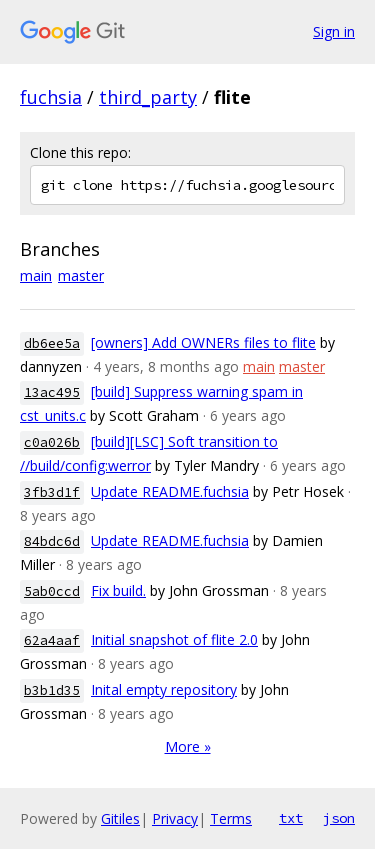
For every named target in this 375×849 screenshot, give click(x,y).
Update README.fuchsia (170, 491)
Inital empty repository (164, 689)
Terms (231, 818)
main (36, 275)
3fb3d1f (52, 492)
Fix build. (118, 590)
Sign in (334, 31)
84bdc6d (52, 541)
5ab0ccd (52, 591)
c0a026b (52, 442)
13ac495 (52, 392)
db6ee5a (52, 343)
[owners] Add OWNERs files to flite (203, 342)
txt (291, 818)
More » (188, 746)
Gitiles (120, 818)
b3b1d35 (52, 690)
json (339, 818)
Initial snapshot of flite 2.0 (174, 639)
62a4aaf (52, 640)
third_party (148, 97)
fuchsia (51, 97)
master (81, 275)
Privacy (175, 818)
